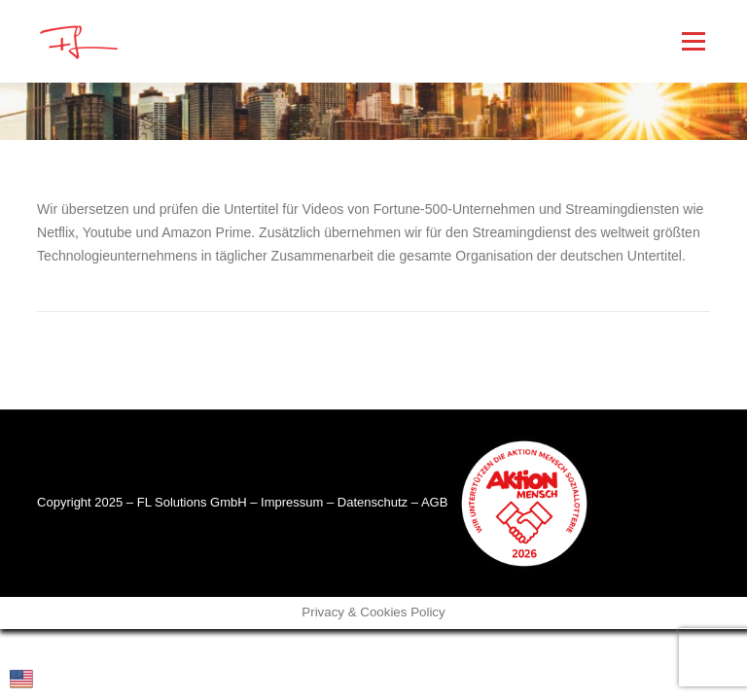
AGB (434, 502)
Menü (693, 41)
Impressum (292, 502)
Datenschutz (373, 502)
